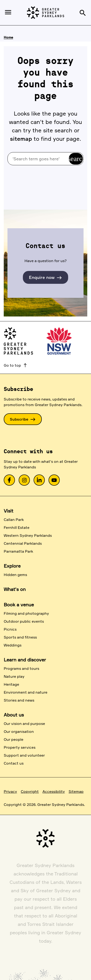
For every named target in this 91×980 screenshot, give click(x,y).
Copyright (30, 791)
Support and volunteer (24, 755)
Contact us (14, 763)
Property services (20, 747)
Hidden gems (15, 575)
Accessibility (54, 791)
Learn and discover (25, 660)
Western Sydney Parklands (28, 535)
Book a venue (19, 605)
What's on (15, 589)
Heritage (11, 684)
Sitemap (76, 791)
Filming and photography (26, 613)
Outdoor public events (24, 621)
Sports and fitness (20, 637)
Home (8, 37)
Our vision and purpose (24, 724)
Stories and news (19, 700)
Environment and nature (26, 692)
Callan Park (14, 520)
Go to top (16, 365)
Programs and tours (21, 668)
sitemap (21, 139)
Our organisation (19, 731)
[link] (9, 480)
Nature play (14, 676)
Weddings (13, 645)
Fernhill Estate (17, 527)
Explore (12, 566)
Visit (9, 511)
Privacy (10, 791)
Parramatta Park (18, 551)
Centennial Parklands (23, 543)
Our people (14, 739)
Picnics (10, 629)
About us (14, 715)
